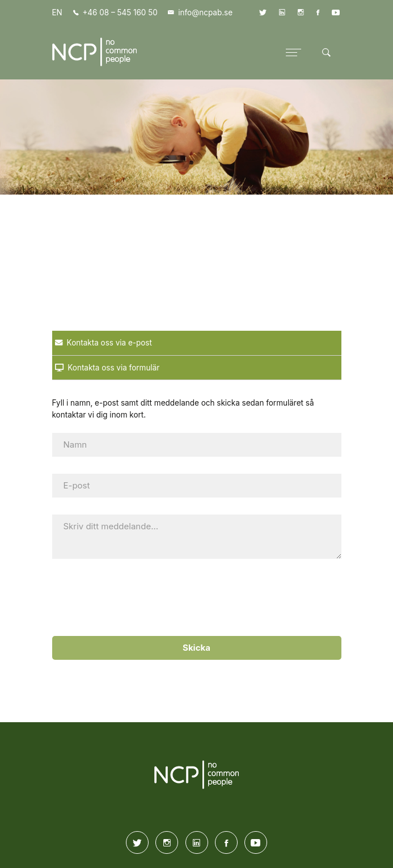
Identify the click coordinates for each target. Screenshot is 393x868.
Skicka (196, 648)
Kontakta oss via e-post (103, 343)
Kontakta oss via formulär (107, 368)
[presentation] (193, 598)
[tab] (197, 343)
